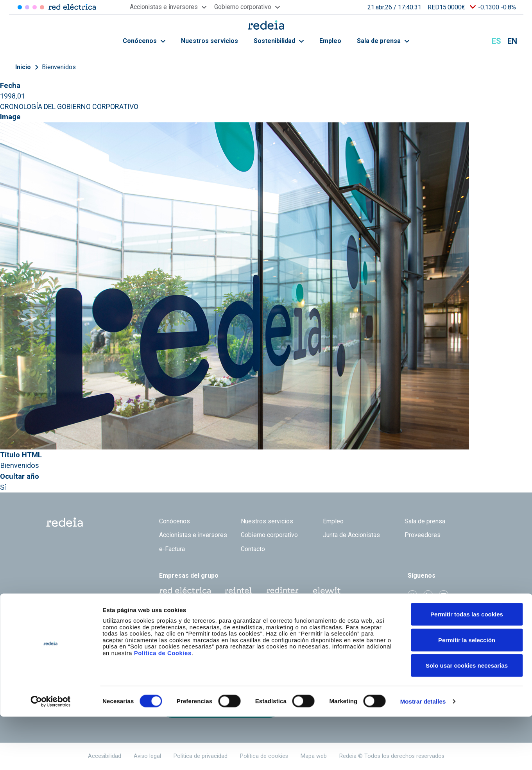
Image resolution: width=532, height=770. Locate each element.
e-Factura (172, 549)
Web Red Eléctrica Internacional (283, 591)
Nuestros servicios (210, 41)
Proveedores (423, 535)
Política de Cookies (163, 706)
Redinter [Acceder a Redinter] (27, 7)
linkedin (428, 595)
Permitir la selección (467, 693)
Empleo (330, 41)
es (496, 41)
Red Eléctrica (185, 591)
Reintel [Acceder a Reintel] (35, 7)
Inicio (23, 67)
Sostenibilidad (279, 41)
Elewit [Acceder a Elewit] (42, 7)
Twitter (412, 595)
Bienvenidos (59, 67)
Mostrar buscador (477, 41)
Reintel (238, 591)
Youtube (444, 595)
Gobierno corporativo (269, 535)
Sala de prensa (383, 41)
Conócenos (144, 41)
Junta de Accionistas (351, 535)
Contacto (253, 549)
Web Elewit (327, 591)
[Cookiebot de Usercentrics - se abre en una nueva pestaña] (51, 755)
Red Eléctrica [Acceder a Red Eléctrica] (20, 7)
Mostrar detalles (423, 755)
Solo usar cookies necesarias (467, 719)
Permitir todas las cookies (467, 667)
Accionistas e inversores (193, 535)
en (512, 41)
